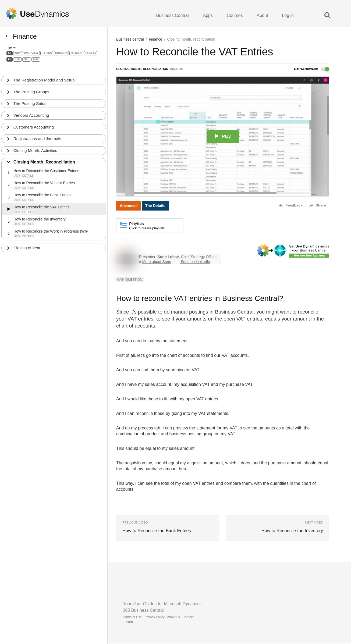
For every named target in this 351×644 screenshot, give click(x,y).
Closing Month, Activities (36, 147)
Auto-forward (311, 70)
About (263, 16)
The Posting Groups (32, 88)
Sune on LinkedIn (195, 262)
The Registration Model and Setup (44, 77)
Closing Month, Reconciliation (45, 159)
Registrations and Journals (38, 136)
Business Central (173, 16)
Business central (130, 40)
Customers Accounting (34, 124)
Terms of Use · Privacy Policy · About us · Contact (158, 618)
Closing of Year (27, 245)
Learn (129, 622)
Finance (155, 40)
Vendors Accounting (32, 112)
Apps (208, 16)
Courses (235, 16)
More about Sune (157, 262)
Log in (288, 16)
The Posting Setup (30, 100)
